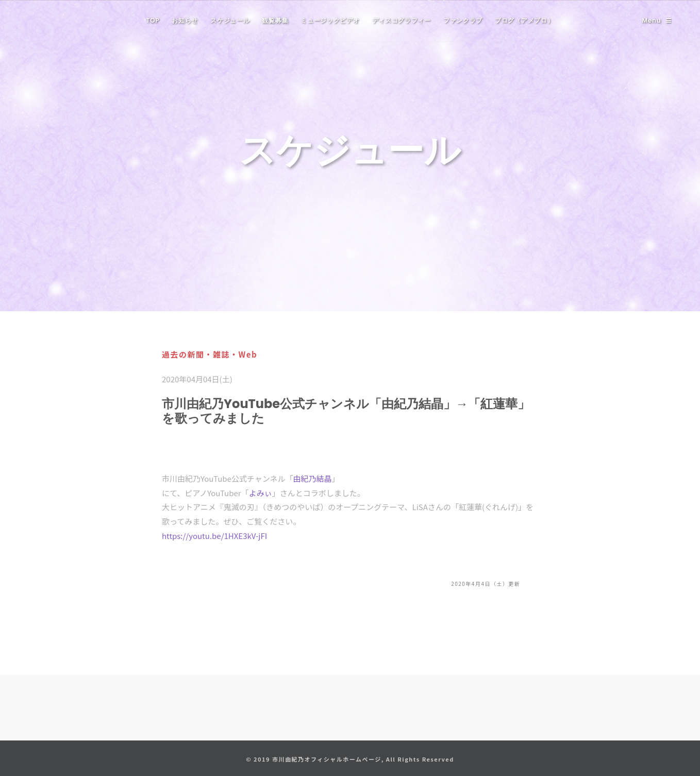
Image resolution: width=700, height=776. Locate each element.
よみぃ (261, 493)
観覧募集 (275, 20)
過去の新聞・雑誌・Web (210, 354)
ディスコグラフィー (402, 20)
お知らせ (185, 20)
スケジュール (230, 20)
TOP (153, 20)
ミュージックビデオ (330, 20)
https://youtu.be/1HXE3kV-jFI (214, 536)
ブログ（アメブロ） (524, 20)
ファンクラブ (463, 20)
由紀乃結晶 (312, 478)
